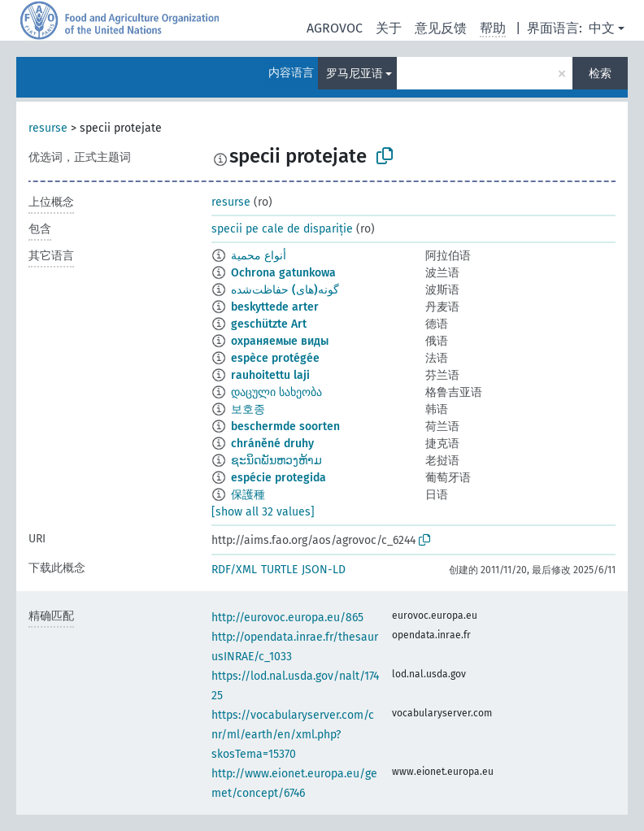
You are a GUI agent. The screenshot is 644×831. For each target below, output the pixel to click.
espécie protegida (278, 478)
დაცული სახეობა (276, 392)
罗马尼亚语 (355, 74)
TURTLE (279, 570)
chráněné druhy (272, 444)
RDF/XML (234, 570)
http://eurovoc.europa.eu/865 (287, 618)
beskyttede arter (275, 307)
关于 (389, 28)
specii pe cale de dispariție (282, 229)
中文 (602, 28)
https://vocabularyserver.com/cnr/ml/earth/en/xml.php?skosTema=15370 (293, 735)
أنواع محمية (259, 256)
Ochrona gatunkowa (283, 273)
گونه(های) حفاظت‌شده (285, 290)
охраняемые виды (280, 341)
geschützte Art (269, 324)
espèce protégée (275, 358)
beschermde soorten (285, 426)
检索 (600, 74)
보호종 (248, 409)
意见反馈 (441, 28)
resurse (48, 128)
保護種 (248, 495)
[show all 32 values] (263, 512)
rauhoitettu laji (270, 375)
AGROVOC (335, 28)
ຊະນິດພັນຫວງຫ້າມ (276, 461)
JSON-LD (324, 570)
